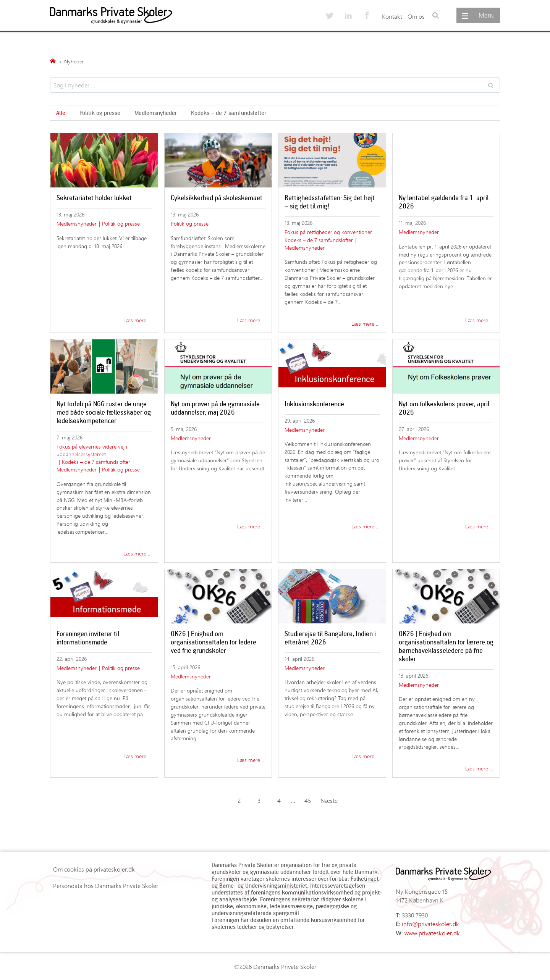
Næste (329, 800)
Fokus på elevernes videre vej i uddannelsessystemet (92, 450)
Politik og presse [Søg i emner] (100, 113)
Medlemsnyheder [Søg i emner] (156, 113)
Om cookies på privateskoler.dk (94, 869)
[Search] (490, 85)
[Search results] (275, 85)
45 (308, 800)
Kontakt (392, 16)
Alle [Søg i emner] (61, 113)
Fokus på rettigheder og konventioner (328, 232)
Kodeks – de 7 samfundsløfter (319, 240)
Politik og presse (121, 224)
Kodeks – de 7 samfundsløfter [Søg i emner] (229, 113)
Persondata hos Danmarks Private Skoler (106, 886)
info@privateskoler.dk (430, 924)
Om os (416, 16)
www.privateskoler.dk (432, 933)
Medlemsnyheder (77, 224)
